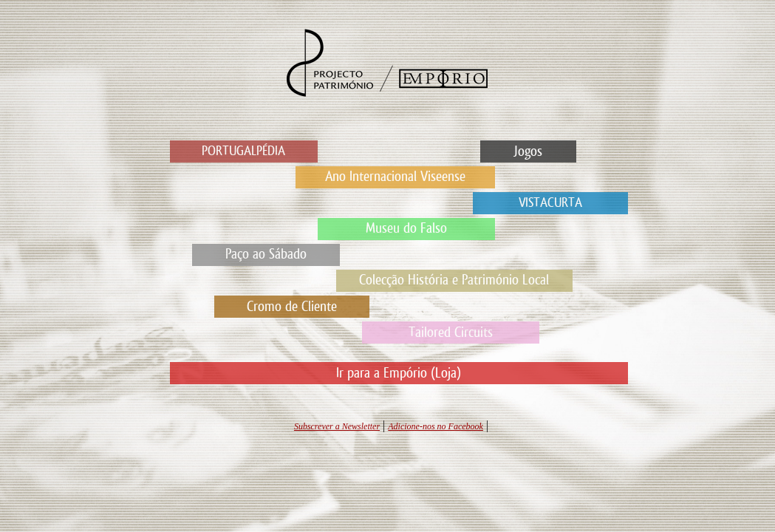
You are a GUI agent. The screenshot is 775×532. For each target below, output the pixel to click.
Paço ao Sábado (266, 254)
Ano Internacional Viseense (395, 177)
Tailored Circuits (451, 332)
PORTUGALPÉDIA (243, 151)
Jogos (528, 151)
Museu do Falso (406, 228)
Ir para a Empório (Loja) (399, 373)
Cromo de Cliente (292, 307)
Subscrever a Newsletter (337, 426)
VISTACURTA (550, 203)
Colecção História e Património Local (454, 280)
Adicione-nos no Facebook (436, 426)
